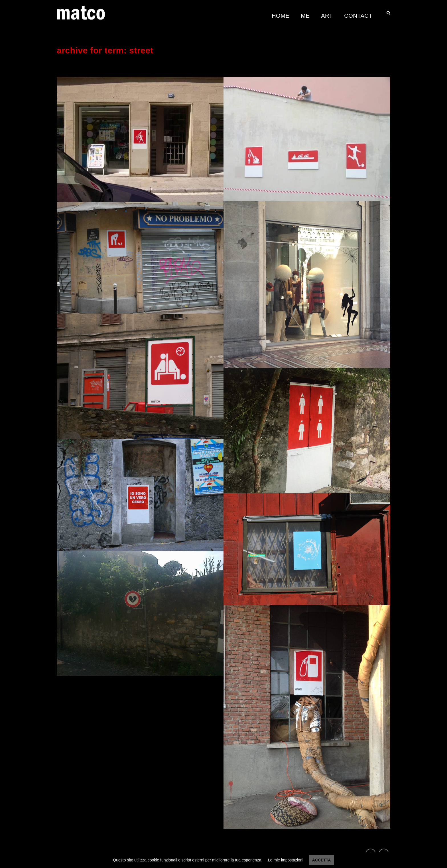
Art (327, 16)
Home (281, 16)
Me (305, 16)
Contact (358, 16)
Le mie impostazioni (286, 860)
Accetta (322, 860)
